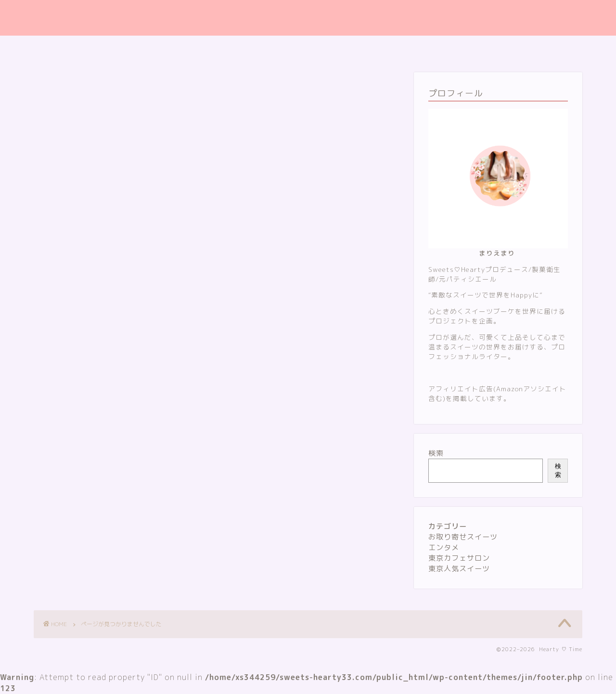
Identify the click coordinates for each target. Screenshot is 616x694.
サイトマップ (256, 47)
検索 (436, 453)
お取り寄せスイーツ (97, 485)
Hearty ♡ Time (308, 18)
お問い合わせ (404, 47)
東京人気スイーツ (92, 530)
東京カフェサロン (92, 515)
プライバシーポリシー (330, 47)
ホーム (203, 47)
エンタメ (75, 500)
